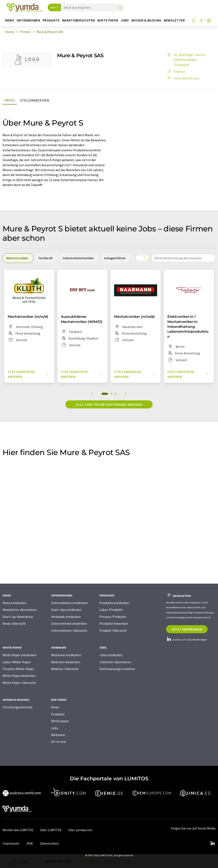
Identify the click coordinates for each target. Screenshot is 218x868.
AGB (30, 843)
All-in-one (59, 742)
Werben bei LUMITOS (18, 830)
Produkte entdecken (114, 603)
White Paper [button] (108, 20)
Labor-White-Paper (17, 662)
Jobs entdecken (111, 655)
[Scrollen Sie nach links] (139, 258)
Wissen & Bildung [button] (146, 20)
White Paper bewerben (19, 676)
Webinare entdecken (66, 655)
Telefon (176, 72)
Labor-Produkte (111, 610)
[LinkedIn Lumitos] (212, 843)
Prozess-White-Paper (18, 669)
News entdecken (14, 603)
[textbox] (184, 258)
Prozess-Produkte (113, 617)
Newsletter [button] (174, 20)
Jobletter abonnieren (115, 662)
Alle (53, 7)
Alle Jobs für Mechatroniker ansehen (109, 404)
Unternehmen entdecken (69, 603)
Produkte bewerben (114, 623)
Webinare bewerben (66, 662)
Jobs (55, 728)
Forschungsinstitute (17, 707)
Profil (10, 100)
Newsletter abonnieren (20, 610)
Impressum (11, 843)
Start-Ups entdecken (66, 610)
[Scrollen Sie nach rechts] (145, 258)
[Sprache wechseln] (209, 21)
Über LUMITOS (51, 830)
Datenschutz (50, 843)
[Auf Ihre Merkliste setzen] (194, 21)
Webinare (58, 735)
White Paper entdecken (19, 655)
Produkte (58, 714)
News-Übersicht (14, 623)
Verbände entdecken (66, 617)
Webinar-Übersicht (65, 669)
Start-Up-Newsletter (18, 617)
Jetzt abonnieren (187, 629)
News (55, 707)
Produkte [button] (51, 20)
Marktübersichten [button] (79, 20)
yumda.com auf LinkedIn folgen (187, 640)
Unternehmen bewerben (69, 623)
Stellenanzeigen (35, 100)
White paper (60, 721)
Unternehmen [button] (28, 20)
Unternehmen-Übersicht (69, 630)
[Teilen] (201, 21)
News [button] (10, 20)
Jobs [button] (125, 20)
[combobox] (184, 258)
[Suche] (120, 8)
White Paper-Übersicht (19, 683)
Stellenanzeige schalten (117, 669)
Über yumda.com (80, 830)
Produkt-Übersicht (113, 630)
